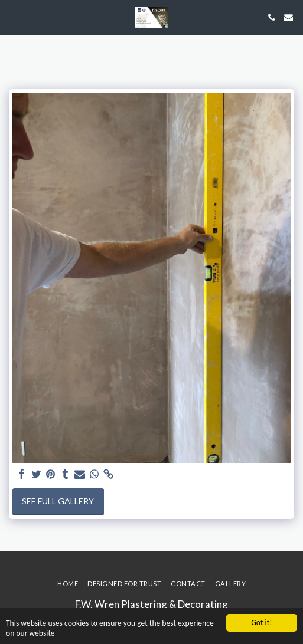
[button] (13, 17)
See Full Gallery (58, 501)
